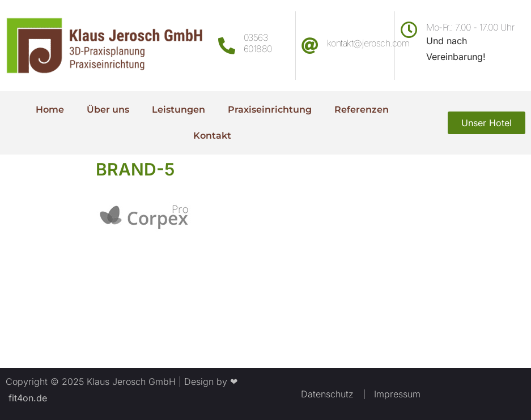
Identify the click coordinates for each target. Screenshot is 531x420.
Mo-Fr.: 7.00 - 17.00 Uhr (470, 27)
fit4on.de (26, 398)
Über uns (108, 110)
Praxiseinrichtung (270, 110)
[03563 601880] (227, 46)
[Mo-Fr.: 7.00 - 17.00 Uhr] (409, 30)
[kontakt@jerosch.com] (310, 46)
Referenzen (362, 110)
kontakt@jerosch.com (368, 43)
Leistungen (179, 110)
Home (50, 110)
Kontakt (212, 136)
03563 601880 (258, 43)
